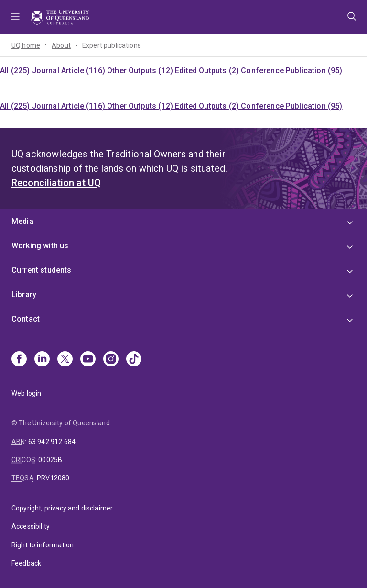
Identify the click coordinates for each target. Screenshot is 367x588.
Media (22, 221)
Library (24, 294)
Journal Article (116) (70, 71)
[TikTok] (134, 360)
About (61, 45)
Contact (26, 319)
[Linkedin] (42, 360)
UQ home (26, 45)
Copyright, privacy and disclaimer (62, 508)
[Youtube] (88, 360)
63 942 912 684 (52, 442)
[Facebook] (19, 360)
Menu (15, 17)
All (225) (16, 71)
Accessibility (31, 526)
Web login (26, 393)
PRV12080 (53, 478)
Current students (42, 270)
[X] (65, 360)
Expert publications (112, 45)
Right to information (43, 545)
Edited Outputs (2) (208, 71)
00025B (50, 460)
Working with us (40, 246)
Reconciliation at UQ (56, 183)
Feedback (26, 563)
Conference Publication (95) (291, 71)
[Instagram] (111, 360)
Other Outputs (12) (141, 71)
